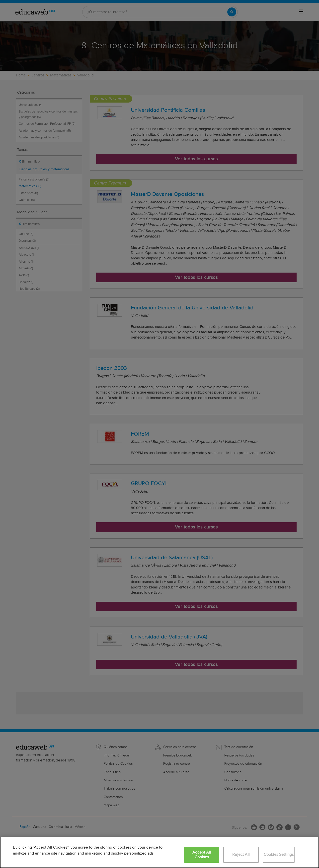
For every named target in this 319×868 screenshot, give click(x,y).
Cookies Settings (279, 855)
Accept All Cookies (202, 855)
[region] (159, 852)
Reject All (241, 855)
